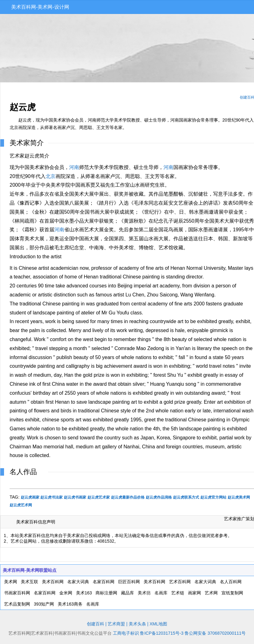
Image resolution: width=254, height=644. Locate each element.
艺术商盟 (116, 624)
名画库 (161, 593)
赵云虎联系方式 (186, 497)
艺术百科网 (180, 582)
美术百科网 (53, 582)
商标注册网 (106, 593)
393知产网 (44, 604)
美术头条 (137, 624)
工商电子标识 (126, 633)
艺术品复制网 (17, 604)
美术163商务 (70, 604)
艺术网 (211, 593)
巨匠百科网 (129, 582)
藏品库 (127, 593)
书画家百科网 (17, 593)
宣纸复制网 (232, 593)
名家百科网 (104, 582)
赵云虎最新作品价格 (128, 497)
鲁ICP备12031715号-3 (162, 633)
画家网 (194, 593)
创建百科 (96, 624)
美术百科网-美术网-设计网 (40, 7)
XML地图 (158, 624)
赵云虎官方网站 (213, 497)
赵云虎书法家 (51, 497)
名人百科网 (231, 582)
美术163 (84, 593)
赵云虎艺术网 (21, 505)
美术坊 (144, 593)
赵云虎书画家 (75, 497)
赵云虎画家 (30, 497)
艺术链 (178, 593)
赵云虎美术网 (239, 497)
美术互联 (29, 582)
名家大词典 (78, 582)
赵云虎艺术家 (99, 497)
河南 (74, 167)
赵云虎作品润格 (159, 497)
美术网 (11, 582)
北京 (51, 176)
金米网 (66, 593)
